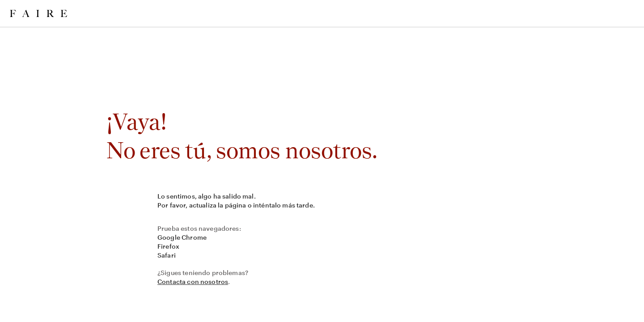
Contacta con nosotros (193, 282)
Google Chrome (182, 237)
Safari (167, 255)
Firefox (168, 246)
